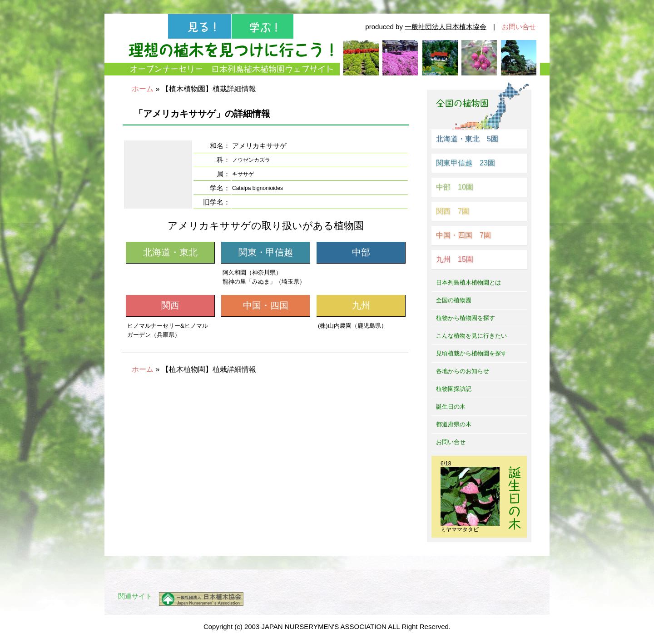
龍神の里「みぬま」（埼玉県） (264, 282)
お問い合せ (519, 27)
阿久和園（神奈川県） (252, 272)
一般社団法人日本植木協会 (446, 27)
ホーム (143, 89)
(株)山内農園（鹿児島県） (352, 326)
